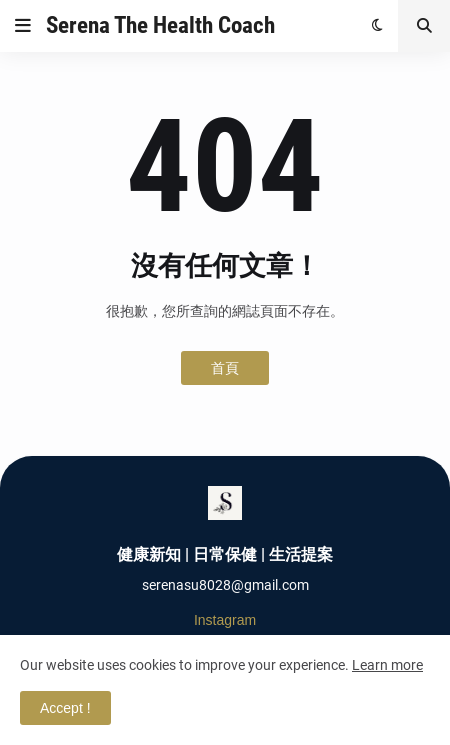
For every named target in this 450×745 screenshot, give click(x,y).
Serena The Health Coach (160, 25)
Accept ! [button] (65, 708)
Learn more (387, 665)
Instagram (225, 620)
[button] (23, 26)
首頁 (225, 368)
